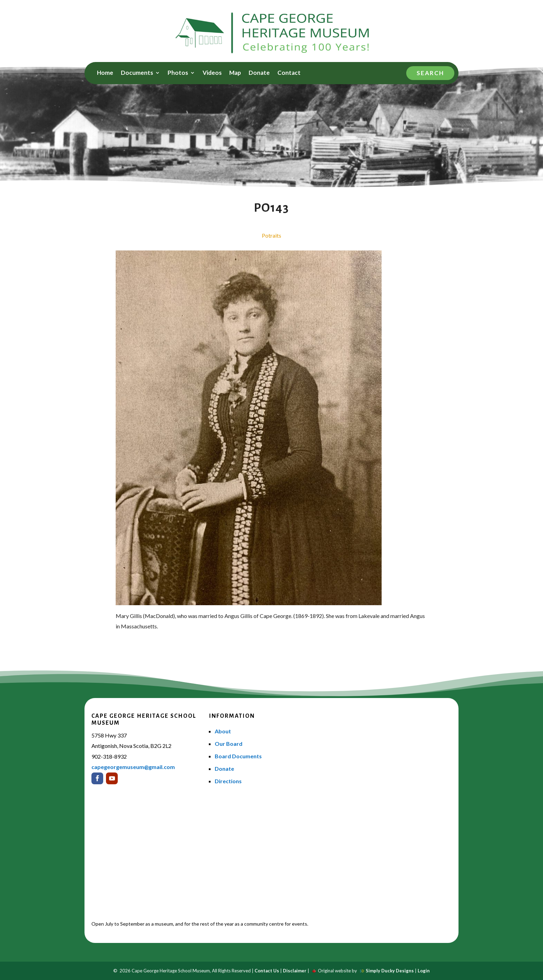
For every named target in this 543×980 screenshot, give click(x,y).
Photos (178, 73)
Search (430, 73)
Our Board (229, 744)
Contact (289, 73)
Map (235, 73)
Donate (259, 73)
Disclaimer (295, 971)
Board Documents (238, 756)
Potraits (271, 235)
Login (424, 971)
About (223, 731)
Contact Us (267, 971)
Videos (212, 73)
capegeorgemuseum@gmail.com (133, 767)
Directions (228, 781)
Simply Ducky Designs (390, 971)
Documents (137, 73)
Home (105, 73)
